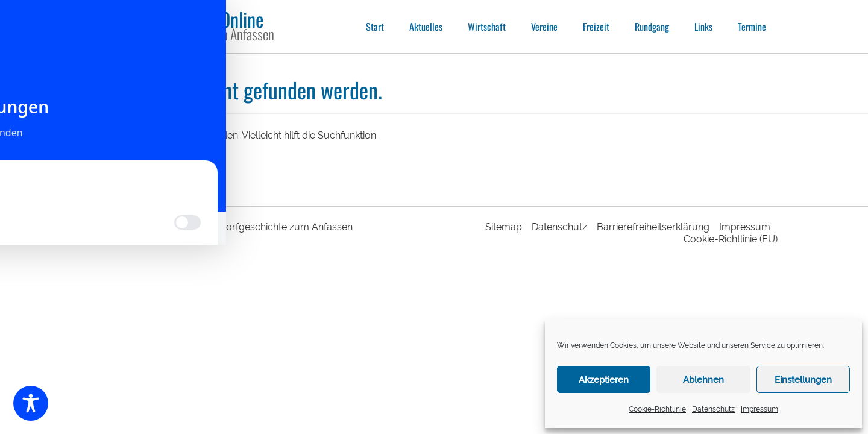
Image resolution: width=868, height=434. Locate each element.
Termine (752, 27)
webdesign (147, 236)
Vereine (544, 27)
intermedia (195, 236)
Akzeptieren (604, 380)
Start (375, 27)
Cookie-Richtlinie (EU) (731, 239)
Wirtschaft (487, 27)
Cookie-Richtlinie (657, 409)
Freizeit (596, 27)
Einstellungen (803, 380)
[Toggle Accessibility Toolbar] (31, 403)
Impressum (759, 409)
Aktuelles (426, 27)
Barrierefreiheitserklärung (653, 227)
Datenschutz (713, 409)
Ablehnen (703, 380)
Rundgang (652, 27)
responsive (108, 236)
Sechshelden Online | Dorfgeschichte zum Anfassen (239, 227)
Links (703, 27)
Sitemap (504, 227)
